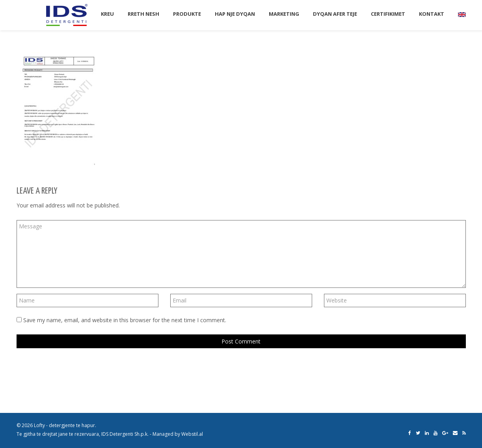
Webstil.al (192, 434)
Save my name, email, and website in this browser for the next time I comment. (125, 320)
